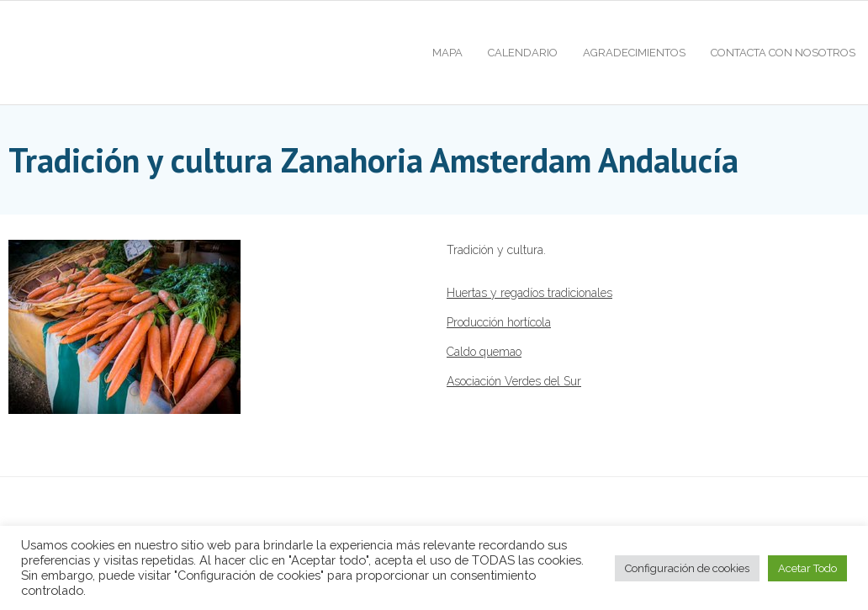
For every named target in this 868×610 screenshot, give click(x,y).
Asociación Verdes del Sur (514, 381)
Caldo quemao (484, 352)
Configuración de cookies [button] (687, 568)
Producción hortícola (499, 322)
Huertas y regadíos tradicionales (529, 293)
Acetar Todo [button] (807, 568)
